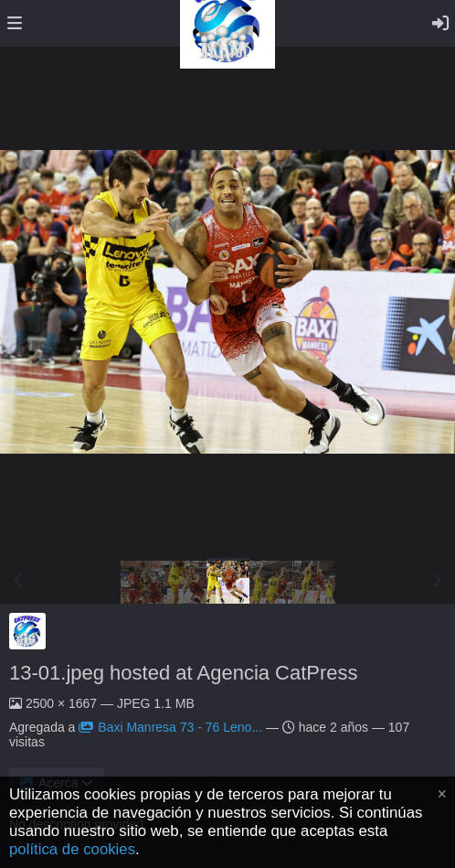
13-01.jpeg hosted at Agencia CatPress (184, 673)
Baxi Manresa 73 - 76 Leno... (170, 727)
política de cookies (72, 849)
